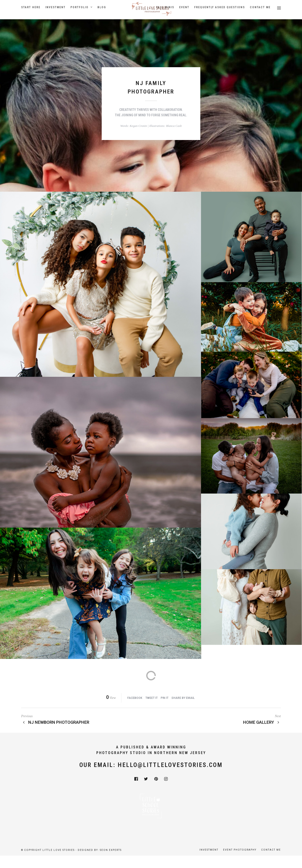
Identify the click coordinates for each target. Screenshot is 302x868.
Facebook (135, 698)
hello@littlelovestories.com (170, 765)
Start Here (31, 7)
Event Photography (240, 850)
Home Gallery (262, 722)
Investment (55, 7)
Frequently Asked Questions (220, 7)
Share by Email (183, 698)
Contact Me (260, 7)
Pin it (165, 698)
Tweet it (151, 698)
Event (184, 7)
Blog (102, 7)
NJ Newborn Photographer (55, 722)
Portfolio (79, 7)
